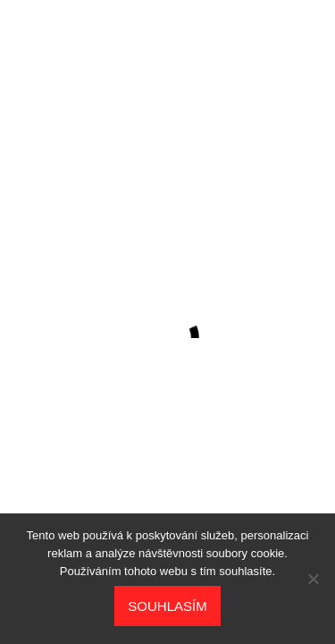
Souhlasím (167, 606)
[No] (313, 579)
